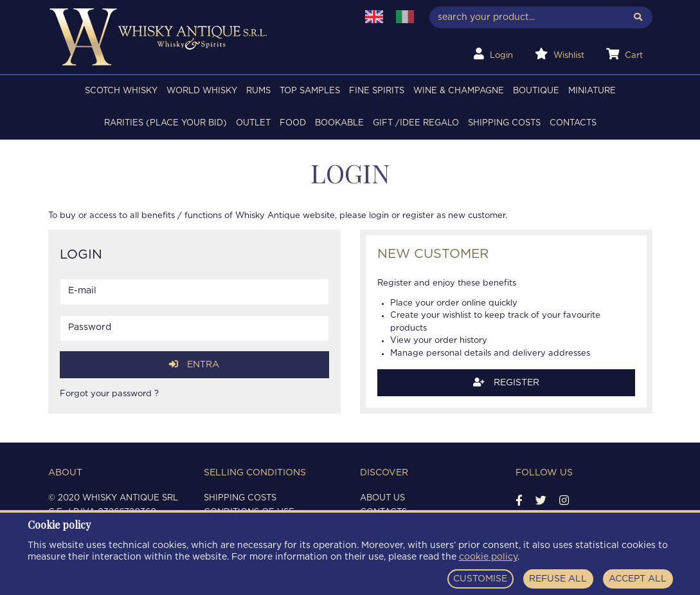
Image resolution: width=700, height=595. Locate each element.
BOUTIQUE (536, 91)
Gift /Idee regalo (416, 123)
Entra (194, 364)
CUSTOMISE (480, 579)
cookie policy (488, 557)
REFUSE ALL (558, 579)
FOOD (293, 123)
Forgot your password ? (109, 394)
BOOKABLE (339, 123)
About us (382, 498)
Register (506, 382)
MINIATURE (592, 91)
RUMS (258, 91)
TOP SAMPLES (310, 91)
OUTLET (253, 123)
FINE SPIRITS (377, 91)
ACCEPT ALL (638, 579)
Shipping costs (504, 123)
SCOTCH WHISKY (121, 91)
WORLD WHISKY (202, 91)
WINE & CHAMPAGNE (459, 91)
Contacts (573, 123)
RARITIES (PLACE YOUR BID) (166, 123)
